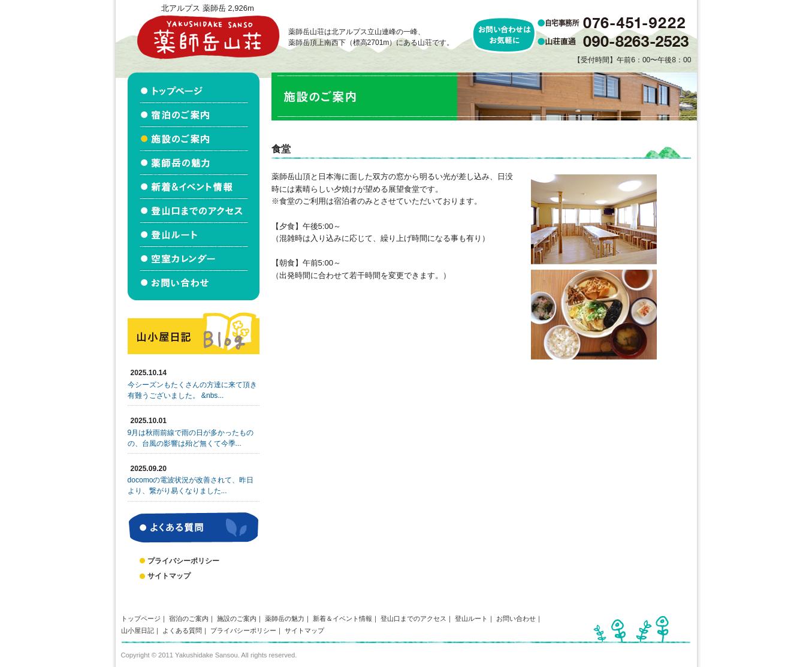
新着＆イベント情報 (342, 618)
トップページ (141, 618)
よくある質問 (182, 630)
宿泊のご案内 (189, 618)
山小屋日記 (138, 630)
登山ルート (471, 618)
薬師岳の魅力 (285, 618)
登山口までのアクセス (413, 618)
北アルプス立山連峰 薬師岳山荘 (208, 37)
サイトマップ (169, 576)
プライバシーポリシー (183, 561)
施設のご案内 (237, 618)
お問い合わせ (516, 618)
